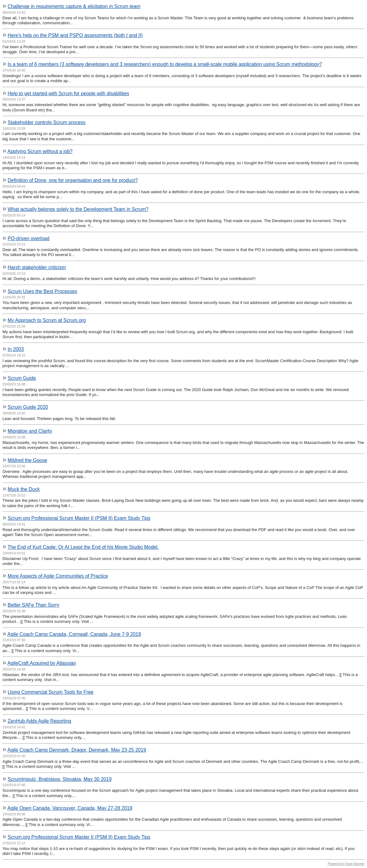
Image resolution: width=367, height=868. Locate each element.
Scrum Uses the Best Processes (43, 291)
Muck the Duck (24, 489)
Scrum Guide (22, 378)
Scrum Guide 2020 (28, 407)
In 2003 (16, 349)
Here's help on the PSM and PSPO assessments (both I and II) (75, 35)
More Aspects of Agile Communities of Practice (58, 576)
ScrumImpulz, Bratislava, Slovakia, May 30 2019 (60, 779)
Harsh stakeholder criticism (37, 267)
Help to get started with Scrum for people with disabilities (69, 93)
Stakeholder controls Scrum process (47, 122)
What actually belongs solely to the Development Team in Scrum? (78, 209)
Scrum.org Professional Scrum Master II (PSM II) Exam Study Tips (79, 518)
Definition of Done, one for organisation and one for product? (73, 180)
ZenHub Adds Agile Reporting (40, 721)
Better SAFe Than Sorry (34, 605)
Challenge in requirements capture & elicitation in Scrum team (74, 6)
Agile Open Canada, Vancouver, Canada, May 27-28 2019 (70, 808)
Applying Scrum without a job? (40, 151)
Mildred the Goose (28, 460)
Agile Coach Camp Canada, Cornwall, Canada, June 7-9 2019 (74, 634)
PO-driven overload (29, 238)
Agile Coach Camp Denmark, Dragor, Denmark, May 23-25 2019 (77, 750)
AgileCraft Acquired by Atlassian (42, 663)
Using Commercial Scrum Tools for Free (51, 692)
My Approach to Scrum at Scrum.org (47, 320)
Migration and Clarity (30, 431)
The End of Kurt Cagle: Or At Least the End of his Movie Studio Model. (83, 547)
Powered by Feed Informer (346, 864)
